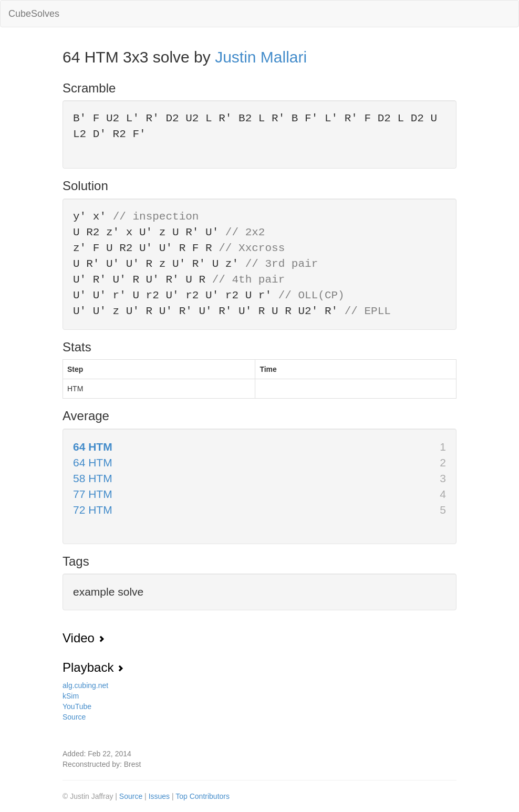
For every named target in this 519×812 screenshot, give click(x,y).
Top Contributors (203, 796)
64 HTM (93, 447)
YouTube (77, 706)
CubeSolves (34, 14)
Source (74, 717)
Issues (160, 796)
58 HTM (93, 478)
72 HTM (93, 510)
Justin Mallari (261, 57)
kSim (71, 696)
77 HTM (93, 494)
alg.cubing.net (85, 685)
